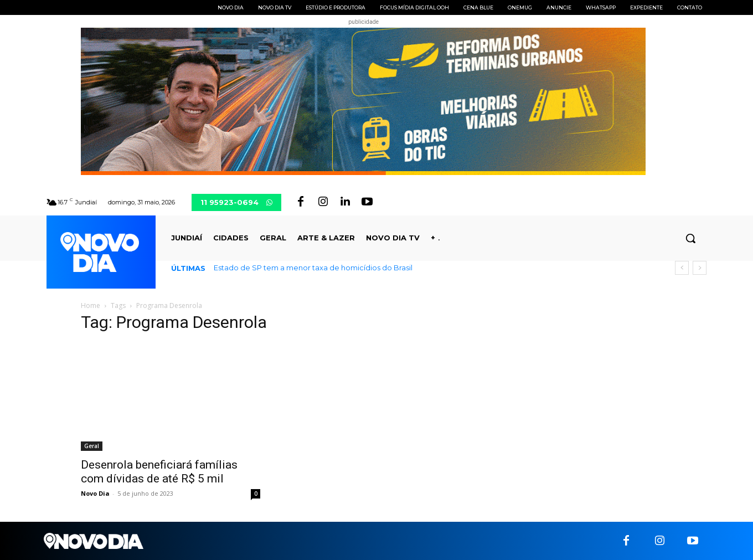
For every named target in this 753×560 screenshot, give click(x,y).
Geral (92, 446)
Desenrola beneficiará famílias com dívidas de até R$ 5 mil (159, 472)
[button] (690, 238)
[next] (700, 268)
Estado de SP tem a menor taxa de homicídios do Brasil (313, 268)
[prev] (682, 268)
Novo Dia (95, 493)
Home (91, 305)
